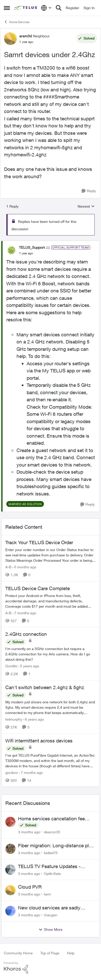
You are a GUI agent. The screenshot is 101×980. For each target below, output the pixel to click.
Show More (50, 929)
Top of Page (50, 953)
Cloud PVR (30, 887)
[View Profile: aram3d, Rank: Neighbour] (10, 39)
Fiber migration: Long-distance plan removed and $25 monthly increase (56, 846)
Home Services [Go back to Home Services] (17, 22)
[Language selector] (46, 8)
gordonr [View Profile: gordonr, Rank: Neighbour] (12, 772)
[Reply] (89, 191)
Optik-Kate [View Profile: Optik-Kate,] (52, 873)
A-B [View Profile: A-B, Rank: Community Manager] (8, 567)
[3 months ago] (29, 832)
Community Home (18, 953)
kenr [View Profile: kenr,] (47, 894)
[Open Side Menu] (7, 8)
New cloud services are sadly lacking (49, 908)
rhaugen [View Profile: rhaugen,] (51, 915)
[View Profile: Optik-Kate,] (10, 870)
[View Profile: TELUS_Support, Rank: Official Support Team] (11, 250)
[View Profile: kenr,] (10, 890)
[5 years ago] (29, 666)
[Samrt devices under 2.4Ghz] (26, 253)
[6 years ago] (33, 719)
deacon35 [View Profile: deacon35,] (52, 832)
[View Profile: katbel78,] (10, 849)
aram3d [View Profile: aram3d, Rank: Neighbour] (26, 36)
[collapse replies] (50, 243)
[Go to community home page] (26, 8)
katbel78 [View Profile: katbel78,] (51, 853)
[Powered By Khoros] (50, 968)
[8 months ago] (24, 567)
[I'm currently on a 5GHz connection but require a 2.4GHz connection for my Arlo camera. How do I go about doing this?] (50, 654)
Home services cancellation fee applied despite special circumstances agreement (51, 819)
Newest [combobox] (86, 206)
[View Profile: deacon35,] (10, 822)
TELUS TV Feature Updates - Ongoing (49, 867)
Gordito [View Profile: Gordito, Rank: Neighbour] (11, 666)
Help (71, 953)
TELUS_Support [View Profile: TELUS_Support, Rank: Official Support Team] (32, 247)
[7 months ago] (24, 613)
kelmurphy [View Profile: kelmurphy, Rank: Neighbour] (14, 719)
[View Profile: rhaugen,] (10, 911)
